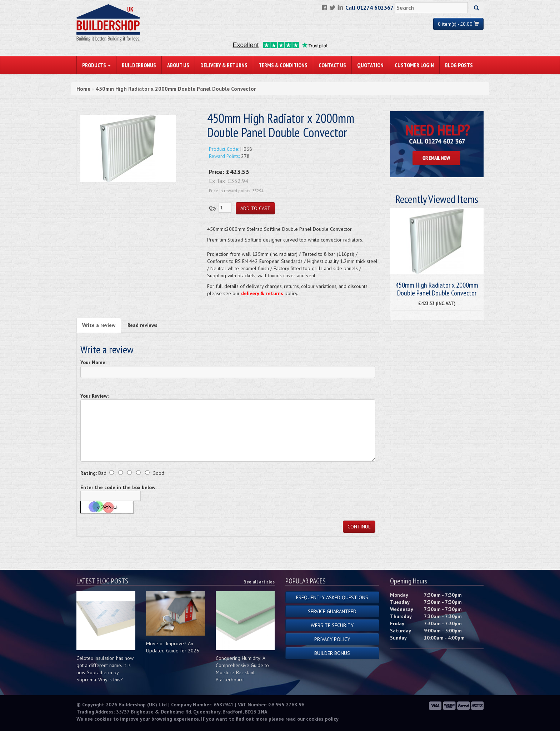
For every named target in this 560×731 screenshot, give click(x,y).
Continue (359, 527)
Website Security (332, 625)
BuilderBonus (139, 65)
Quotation (370, 65)
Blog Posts (459, 65)
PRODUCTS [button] (96, 65)
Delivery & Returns (224, 65)
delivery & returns (262, 293)
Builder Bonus (332, 653)
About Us (178, 65)
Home (83, 89)
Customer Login (414, 65)
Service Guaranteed (332, 611)
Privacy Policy (332, 639)
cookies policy (322, 719)
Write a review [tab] (99, 325)
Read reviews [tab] (142, 325)
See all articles (259, 582)
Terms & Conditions (283, 65)
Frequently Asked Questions (332, 597)
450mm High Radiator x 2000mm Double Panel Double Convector (176, 89)
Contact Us (332, 65)
